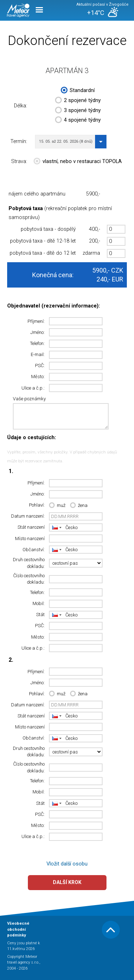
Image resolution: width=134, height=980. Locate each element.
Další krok (67, 882)
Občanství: (34, 550)
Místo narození (30, 539)
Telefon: (37, 343)
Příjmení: (36, 321)
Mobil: (39, 603)
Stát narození (31, 527)
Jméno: (38, 332)
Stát (40, 615)
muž (57, 506)
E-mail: (38, 354)
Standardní (78, 91)
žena (79, 506)
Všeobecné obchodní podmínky (18, 929)
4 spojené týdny (78, 121)
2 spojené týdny (78, 101)
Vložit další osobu (67, 864)
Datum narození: (28, 516)
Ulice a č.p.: (33, 388)
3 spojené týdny (78, 111)
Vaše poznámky (29, 399)
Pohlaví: (37, 505)
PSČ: (40, 365)
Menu (39, 10)
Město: (38, 377)
